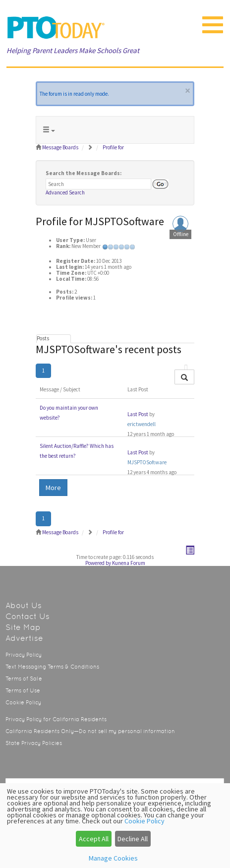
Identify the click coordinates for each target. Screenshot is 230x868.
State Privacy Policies (34, 743)
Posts (43, 338)
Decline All (133, 839)
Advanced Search (65, 192)
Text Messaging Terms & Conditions (52, 667)
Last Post (138, 414)
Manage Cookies (113, 858)
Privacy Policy (24, 655)
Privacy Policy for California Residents (56, 719)
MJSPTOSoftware (147, 462)
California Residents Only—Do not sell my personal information (90, 731)
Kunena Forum (129, 563)
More (53, 488)
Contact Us (28, 616)
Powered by (98, 563)
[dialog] (115, 826)
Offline (181, 234)
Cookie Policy (23, 703)
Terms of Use (23, 691)
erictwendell (142, 424)
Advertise (24, 638)
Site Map (23, 627)
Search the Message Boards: (84, 173)
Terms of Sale (24, 679)
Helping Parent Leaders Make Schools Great (73, 50)
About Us (24, 605)
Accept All (94, 839)
